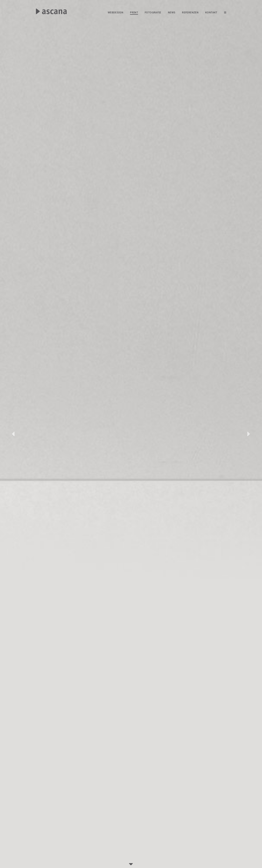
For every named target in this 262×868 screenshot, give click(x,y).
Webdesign (116, 13)
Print (134, 13)
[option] (131, 434)
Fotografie (153, 13)
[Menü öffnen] (225, 13)
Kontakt (211, 13)
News (172, 13)
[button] (13, 434)
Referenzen (190, 13)
